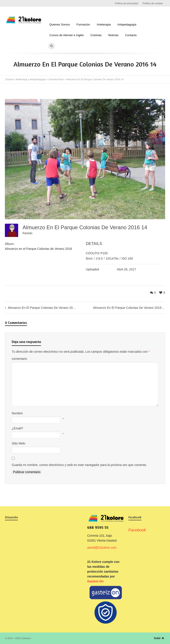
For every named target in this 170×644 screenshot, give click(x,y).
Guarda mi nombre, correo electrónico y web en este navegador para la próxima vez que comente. (79, 465)
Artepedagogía (127, 24)
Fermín (27, 233)
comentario (19, 359)
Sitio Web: (19, 443)
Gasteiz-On (95, 581)
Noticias (113, 35)
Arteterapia (104, 24)
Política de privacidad (127, 3)
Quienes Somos (60, 24)
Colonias (96, 35)
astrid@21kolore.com (102, 548)
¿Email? (17, 428)
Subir (159, 638)
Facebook (8, 3)
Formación (83, 24)
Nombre (17, 413)
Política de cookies (153, 3)
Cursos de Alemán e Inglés (67, 35)
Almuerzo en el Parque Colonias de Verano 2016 (39, 249)
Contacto (131, 35)
